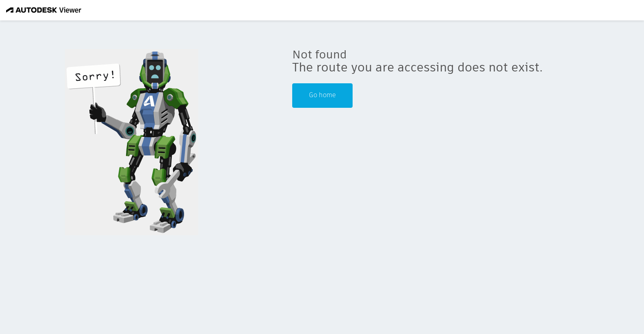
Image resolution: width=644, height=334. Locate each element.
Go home (322, 96)
